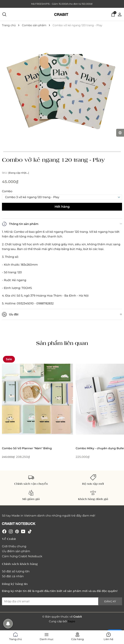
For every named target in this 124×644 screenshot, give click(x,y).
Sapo (71, 621)
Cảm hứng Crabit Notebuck (22, 556)
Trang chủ (16, 636)
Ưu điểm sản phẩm (16, 551)
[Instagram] (11, 531)
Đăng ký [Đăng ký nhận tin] (110, 601)
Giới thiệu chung (14, 546)
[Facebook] (4, 531)
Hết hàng (62, 207)
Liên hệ (108, 636)
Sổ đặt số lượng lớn (16, 571)
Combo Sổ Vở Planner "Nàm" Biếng (27, 448)
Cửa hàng (77, 636)
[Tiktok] (30, 531)
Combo (7, 191)
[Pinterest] (17, 531)
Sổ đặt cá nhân (13, 576)
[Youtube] (23, 531)
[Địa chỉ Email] (62, 601)
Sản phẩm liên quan (62, 343)
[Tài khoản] (120, 14)
